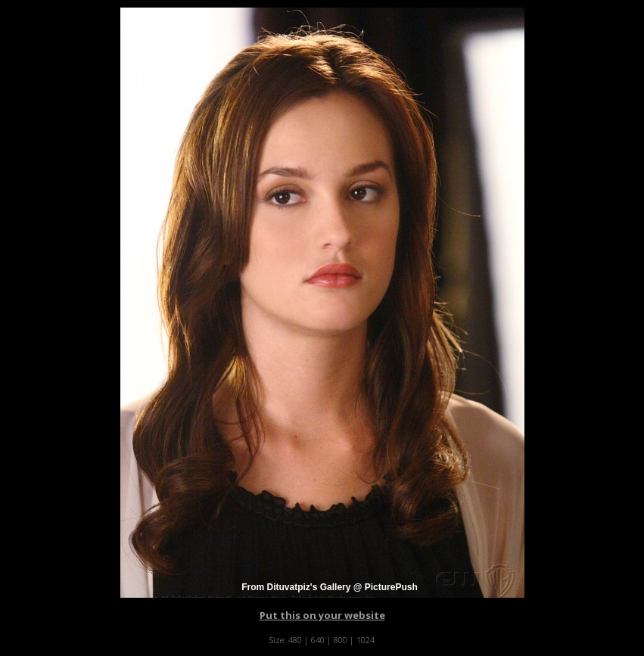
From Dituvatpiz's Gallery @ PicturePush (330, 587)
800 (341, 640)
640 (318, 640)
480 (295, 640)
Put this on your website (322, 615)
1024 (366, 640)
